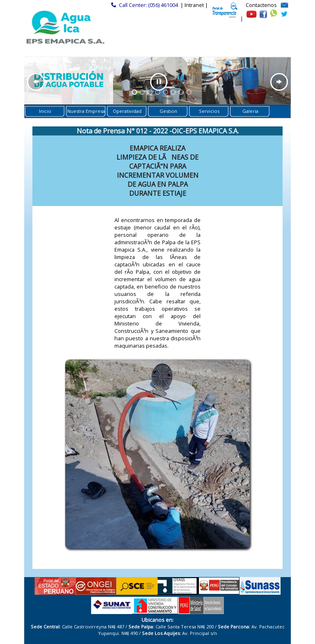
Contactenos (261, 5)
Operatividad (127, 111)
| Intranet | (194, 5)
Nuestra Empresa (86, 111)
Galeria (250, 111)
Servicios (209, 111)
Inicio (45, 111)
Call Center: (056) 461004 (148, 5)
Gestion (168, 111)
